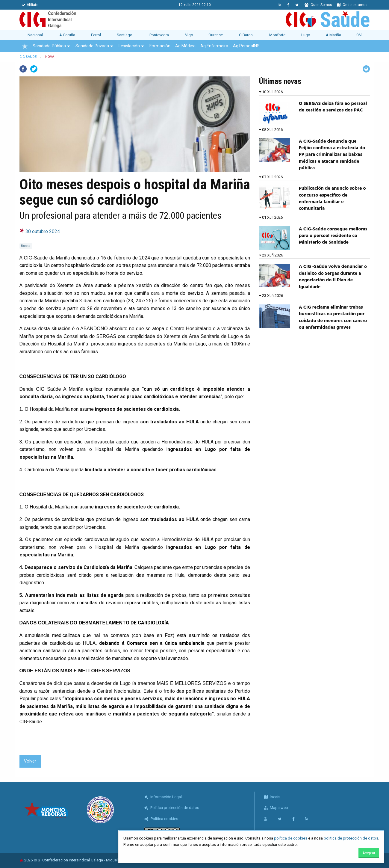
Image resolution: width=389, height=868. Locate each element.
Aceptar (369, 853)
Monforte (277, 35)
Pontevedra (159, 35)
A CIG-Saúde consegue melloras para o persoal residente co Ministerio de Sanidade (333, 236)
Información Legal (163, 797)
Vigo (189, 35)
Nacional (35, 35)
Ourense (216, 35)
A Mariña (333, 35)
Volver (30, 761)
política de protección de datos (351, 838)
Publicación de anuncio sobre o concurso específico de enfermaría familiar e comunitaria (332, 198)
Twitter (34, 69)
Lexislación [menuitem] (129, 46)
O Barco (246, 35)
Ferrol (96, 35)
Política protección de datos (172, 808)
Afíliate (30, 5)
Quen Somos (318, 5)
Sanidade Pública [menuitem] (49, 46)
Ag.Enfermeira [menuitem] (214, 46)
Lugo (306, 35)
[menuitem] (25, 46)
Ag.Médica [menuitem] (185, 46)
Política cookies (161, 819)
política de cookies (291, 838)
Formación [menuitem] (160, 46)
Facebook (23, 69)
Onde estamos (352, 5)
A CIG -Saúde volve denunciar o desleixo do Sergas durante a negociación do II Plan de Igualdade (333, 277)
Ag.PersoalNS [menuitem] (246, 46)
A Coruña (67, 35)
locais (272, 797)
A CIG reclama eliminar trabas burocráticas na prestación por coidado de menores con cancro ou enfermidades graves (333, 317)
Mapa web (276, 808)
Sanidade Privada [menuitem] (92, 46)
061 (360, 35)
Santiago (125, 35)
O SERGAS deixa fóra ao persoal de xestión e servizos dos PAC (333, 107)
